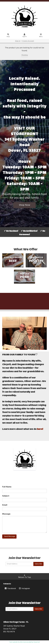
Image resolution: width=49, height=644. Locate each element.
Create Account (28, 41)
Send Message (9, 536)
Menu (41, 36)
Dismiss (24, 55)
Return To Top (25, 576)
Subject (6, 496)
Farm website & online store (18, 642)
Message (6, 514)
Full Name (7, 487)
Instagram (24, 589)
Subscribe (38, 564)
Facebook (10, 589)
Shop (8, 36)
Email (5, 505)
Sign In (24, 36)
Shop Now (24, 205)
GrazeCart (37, 642)
